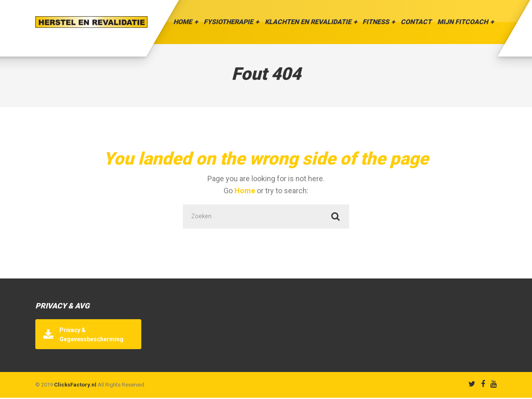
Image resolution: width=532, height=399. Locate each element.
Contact (416, 22)
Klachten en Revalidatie (308, 22)
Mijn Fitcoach (463, 22)
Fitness (376, 22)
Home (183, 22)
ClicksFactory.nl (75, 386)
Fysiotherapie (228, 22)
